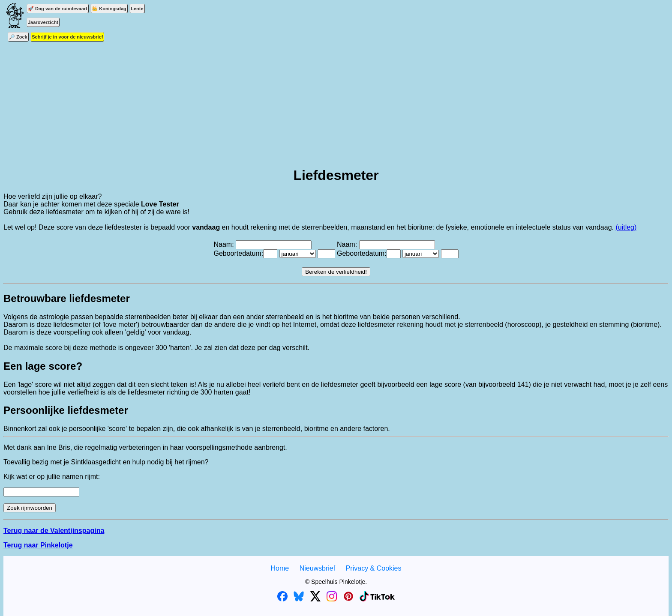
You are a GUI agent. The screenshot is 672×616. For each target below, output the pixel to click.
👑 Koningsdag (109, 9)
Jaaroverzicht (43, 22)
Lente (137, 9)
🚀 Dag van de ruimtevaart (58, 9)
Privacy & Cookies (374, 568)
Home (280, 568)
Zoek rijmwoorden (30, 508)
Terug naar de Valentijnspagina (54, 531)
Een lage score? (43, 366)
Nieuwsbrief (318, 568)
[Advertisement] (336, 99)
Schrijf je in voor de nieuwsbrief (67, 37)
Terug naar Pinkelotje (38, 545)
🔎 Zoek (18, 37)
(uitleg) (626, 227)
